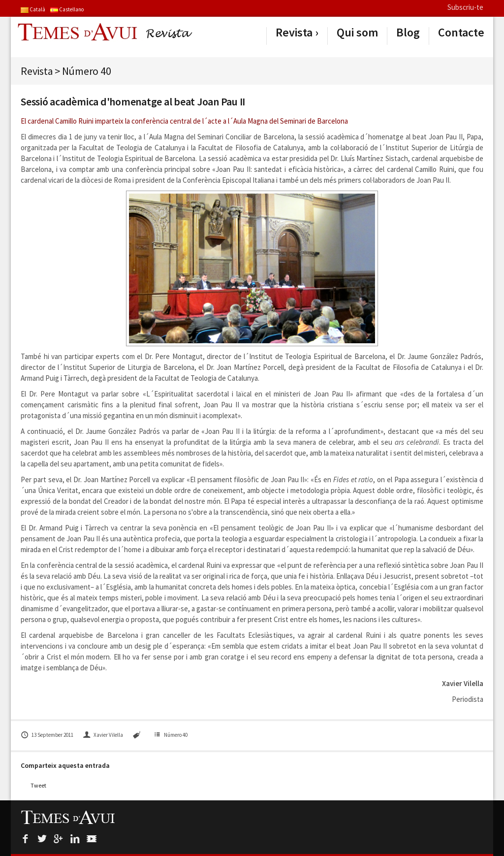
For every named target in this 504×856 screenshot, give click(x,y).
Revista (294, 33)
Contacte (461, 33)
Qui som (357, 33)
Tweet (38, 785)
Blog (408, 33)
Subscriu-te (465, 7)
